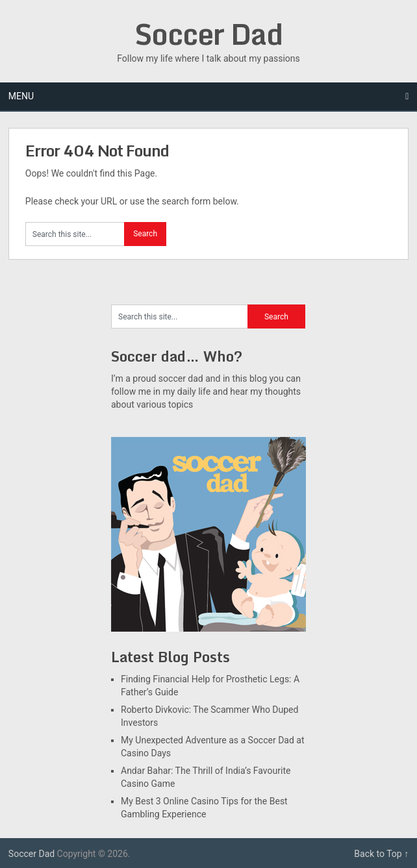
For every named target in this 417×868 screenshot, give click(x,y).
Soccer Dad (208, 34)
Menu (21, 96)
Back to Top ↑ (381, 854)
